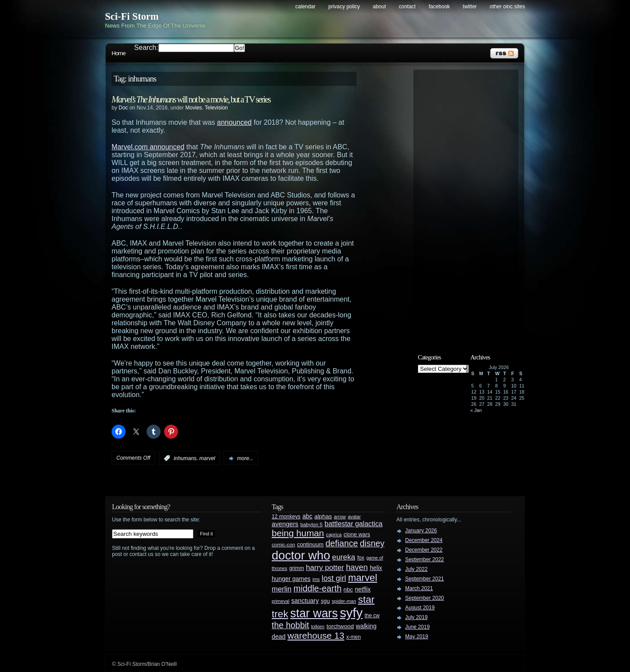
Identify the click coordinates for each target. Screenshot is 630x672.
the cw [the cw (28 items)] (372, 616)
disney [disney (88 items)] (372, 543)
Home (119, 53)
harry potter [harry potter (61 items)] (325, 568)
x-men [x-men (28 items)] (353, 637)
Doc (123, 108)
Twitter (470, 7)
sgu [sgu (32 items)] (325, 601)
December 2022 (424, 550)
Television (216, 108)
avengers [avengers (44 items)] (285, 524)
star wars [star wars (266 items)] (314, 613)
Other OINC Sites (507, 7)
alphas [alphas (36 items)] (323, 516)
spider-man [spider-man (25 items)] (344, 601)
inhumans (185, 458)
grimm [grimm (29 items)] (297, 568)
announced (234, 122)
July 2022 (416, 569)
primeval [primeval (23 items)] (280, 601)
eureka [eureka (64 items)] (344, 557)
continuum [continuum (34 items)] (310, 544)
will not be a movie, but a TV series (191, 99)
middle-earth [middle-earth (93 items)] (318, 588)
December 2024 (424, 540)
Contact (408, 7)
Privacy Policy (344, 7)
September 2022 (425, 559)
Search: (146, 47)
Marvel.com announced (148, 147)
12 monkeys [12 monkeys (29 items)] (286, 517)
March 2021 (419, 588)
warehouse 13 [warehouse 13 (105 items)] (316, 635)
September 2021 (425, 579)
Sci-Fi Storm (132, 16)
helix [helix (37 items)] (376, 568)
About (379, 7)
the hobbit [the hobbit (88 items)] (290, 625)
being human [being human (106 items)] (298, 533)
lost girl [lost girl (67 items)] (334, 578)
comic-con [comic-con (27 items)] (283, 544)
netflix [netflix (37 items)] (363, 589)
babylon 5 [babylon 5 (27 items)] (311, 524)
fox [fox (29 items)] (360, 558)
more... (245, 458)
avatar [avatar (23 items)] (354, 517)
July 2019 (416, 617)
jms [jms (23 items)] (316, 579)
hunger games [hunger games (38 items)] (291, 579)
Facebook (439, 7)
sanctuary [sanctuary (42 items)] (305, 601)
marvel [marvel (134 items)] (362, 578)
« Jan (476, 410)
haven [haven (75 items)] (357, 567)
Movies (194, 108)
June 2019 (417, 627)
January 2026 (421, 531)
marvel (207, 458)
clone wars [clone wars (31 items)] (357, 535)
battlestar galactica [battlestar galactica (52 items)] (354, 524)
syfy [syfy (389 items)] (351, 613)
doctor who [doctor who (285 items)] (301, 555)
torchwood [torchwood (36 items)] (340, 626)
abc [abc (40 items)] (307, 516)
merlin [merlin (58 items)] (282, 589)
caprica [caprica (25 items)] (334, 535)
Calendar (305, 7)
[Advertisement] (470, 204)
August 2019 (420, 608)
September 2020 (425, 598)
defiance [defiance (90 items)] (342, 543)
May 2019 (417, 637)
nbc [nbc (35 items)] (348, 589)
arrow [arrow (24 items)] (340, 517)
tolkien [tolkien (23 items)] (318, 626)
